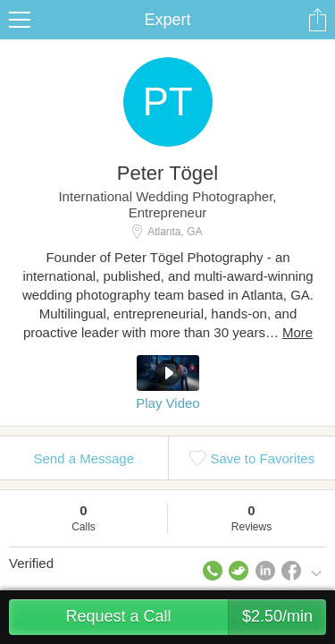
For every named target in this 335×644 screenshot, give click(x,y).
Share (317, 20)
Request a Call (196, 617)
